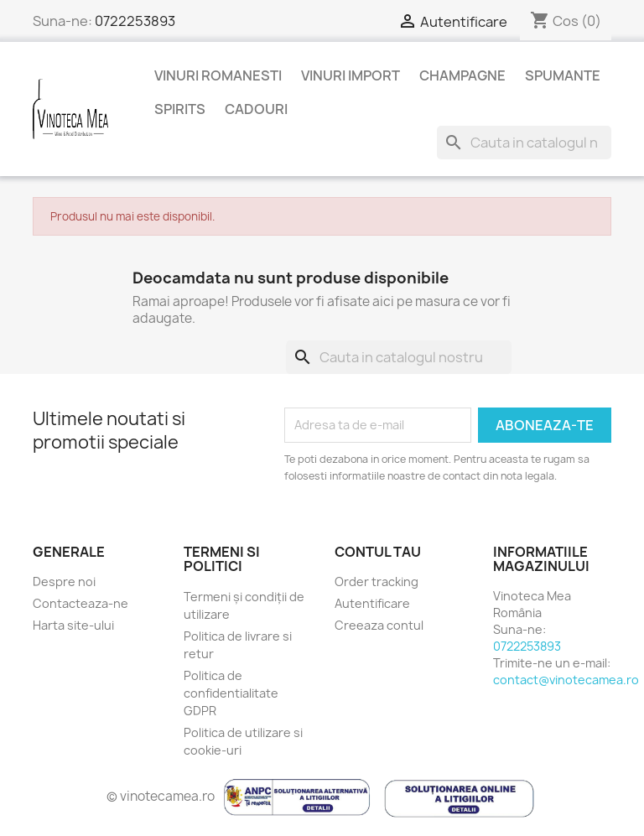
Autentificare (372, 603)
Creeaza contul (379, 625)
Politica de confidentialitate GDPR (231, 693)
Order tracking (377, 582)
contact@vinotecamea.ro (566, 680)
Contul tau (378, 552)
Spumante (563, 75)
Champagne (462, 75)
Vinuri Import (351, 75)
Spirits (180, 109)
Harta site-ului (73, 625)
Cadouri (256, 109)
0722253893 (135, 21)
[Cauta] (524, 143)
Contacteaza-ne (80, 603)
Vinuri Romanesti (218, 75)
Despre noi (64, 582)
